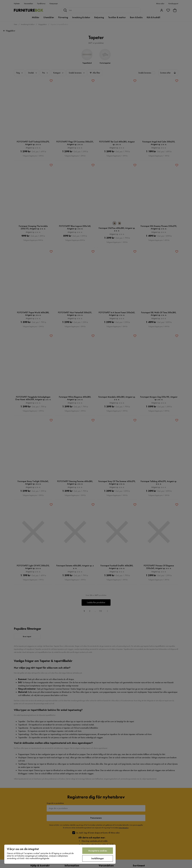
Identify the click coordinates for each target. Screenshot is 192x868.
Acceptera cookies (98, 851)
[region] (60, 854)
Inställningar (98, 858)
